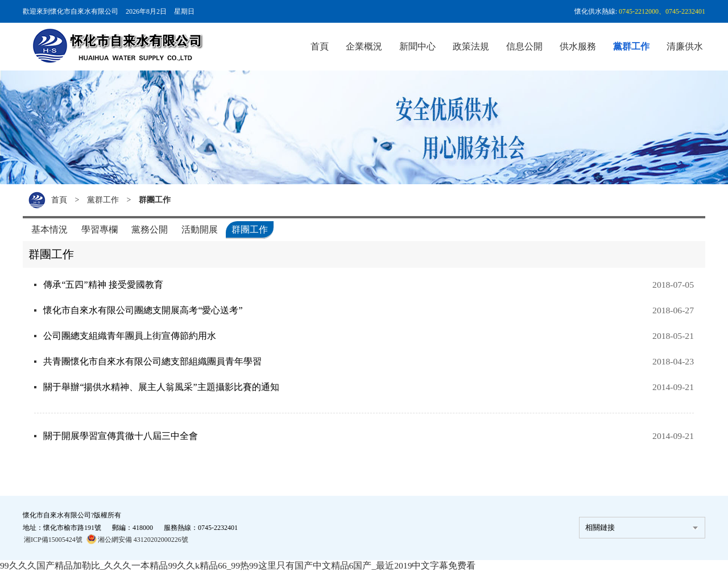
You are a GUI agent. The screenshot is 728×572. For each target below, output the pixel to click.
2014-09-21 (673, 387)
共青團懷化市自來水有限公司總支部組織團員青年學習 (155, 361)
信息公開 (524, 46)
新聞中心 (417, 46)
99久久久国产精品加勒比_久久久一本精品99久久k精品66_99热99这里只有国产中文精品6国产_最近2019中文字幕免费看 (239, 565)
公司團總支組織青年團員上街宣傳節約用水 (132, 336)
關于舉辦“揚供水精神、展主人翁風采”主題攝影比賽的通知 (163, 387)
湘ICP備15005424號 (53, 540)
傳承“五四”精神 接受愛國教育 (105, 285)
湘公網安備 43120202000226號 (137, 539)
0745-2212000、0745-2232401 (662, 11)
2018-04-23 (673, 361)
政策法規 (471, 46)
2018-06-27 (673, 310)
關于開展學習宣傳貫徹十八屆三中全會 (123, 436)
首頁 (320, 46)
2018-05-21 (673, 336)
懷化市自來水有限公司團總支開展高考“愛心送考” (145, 310)
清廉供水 (685, 46)
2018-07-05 (673, 285)
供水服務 (578, 46)
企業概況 (364, 46)
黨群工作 (631, 46)
